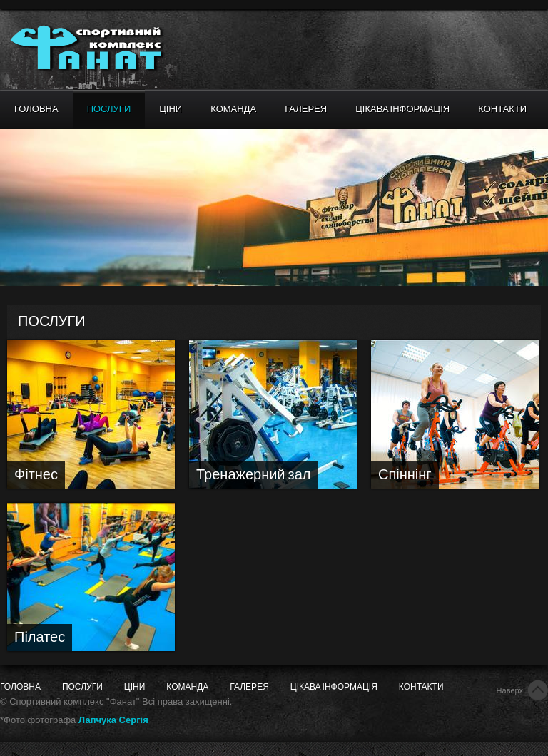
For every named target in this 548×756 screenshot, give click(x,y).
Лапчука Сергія (113, 720)
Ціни (171, 109)
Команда (233, 109)
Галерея (306, 109)
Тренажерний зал (253, 475)
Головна (36, 109)
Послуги (109, 109)
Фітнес (36, 475)
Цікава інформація (402, 109)
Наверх (510, 690)
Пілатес (40, 638)
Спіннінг (405, 475)
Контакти (502, 109)
